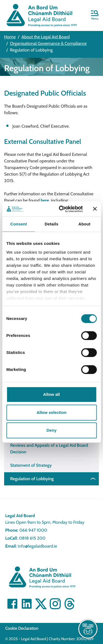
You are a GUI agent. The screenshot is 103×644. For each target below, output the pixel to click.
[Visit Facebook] (12, 604)
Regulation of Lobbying (32, 479)
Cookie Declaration (22, 628)
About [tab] (84, 224)
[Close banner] (95, 209)
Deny (51, 430)
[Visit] (55, 604)
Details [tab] (52, 224)
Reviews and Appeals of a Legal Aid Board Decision (49, 449)
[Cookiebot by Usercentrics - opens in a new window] (61, 209)
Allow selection (51, 412)
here (45, 200)
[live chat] (88, 629)
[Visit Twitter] (41, 604)
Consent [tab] (19, 224)
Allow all (51, 394)
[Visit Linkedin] (27, 604)
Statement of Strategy (31, 465)
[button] (95, 16)
